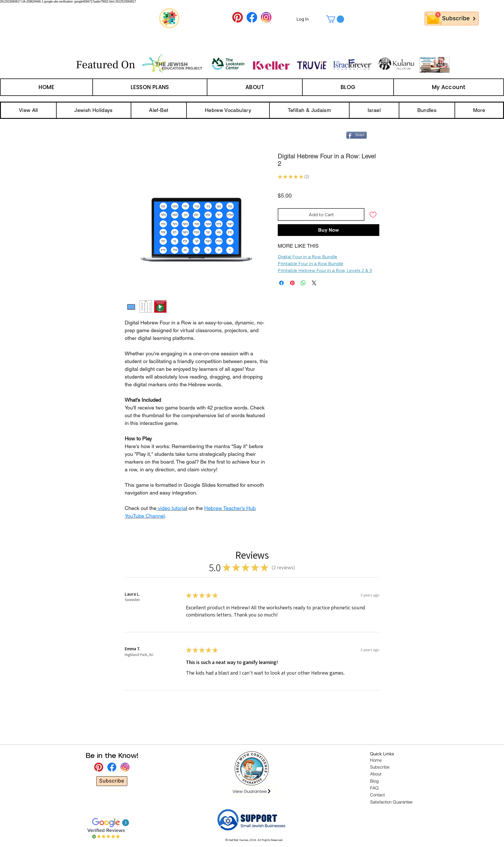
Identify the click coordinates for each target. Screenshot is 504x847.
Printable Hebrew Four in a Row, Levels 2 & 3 (325, 270)
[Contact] (378, 795)
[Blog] (374, 781)
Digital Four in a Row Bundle (307, 257)
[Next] (474, 18)
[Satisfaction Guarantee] (392, 802)
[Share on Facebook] (281, 283)
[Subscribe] (112, 781)
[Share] (357, 135)
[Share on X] (314, 283)
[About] (376, 774)
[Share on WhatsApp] (303, 283)
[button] (335, 19)
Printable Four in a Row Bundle (310, 263)
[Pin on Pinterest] (292, 283)
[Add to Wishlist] (373, 214)
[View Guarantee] (252, 791)
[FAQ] (375, 788)
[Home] (376, 760)
